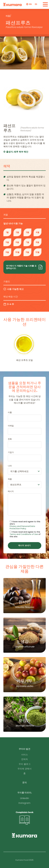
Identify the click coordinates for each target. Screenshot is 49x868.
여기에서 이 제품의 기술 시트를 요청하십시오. (25, 267)
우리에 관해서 (24, 769)
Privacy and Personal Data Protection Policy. (22, 527)
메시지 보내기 (24, 545)
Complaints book (25, 818)
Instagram (24, 803)
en (30, 4)
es (36, 4)
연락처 (24, 759)
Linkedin (25, 798)
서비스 (24, 755)
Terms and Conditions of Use (24, 534)
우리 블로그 (25, 764)
